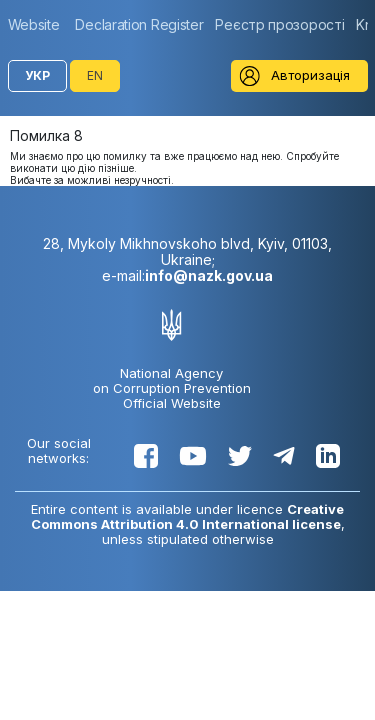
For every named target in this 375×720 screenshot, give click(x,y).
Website (34, 24)
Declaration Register (139, 24)
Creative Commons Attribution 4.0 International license (188, 516)
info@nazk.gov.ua (209, 275)
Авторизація (310, 75)
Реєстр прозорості (279, 24)
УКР (37, 75)
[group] (39, 24)
